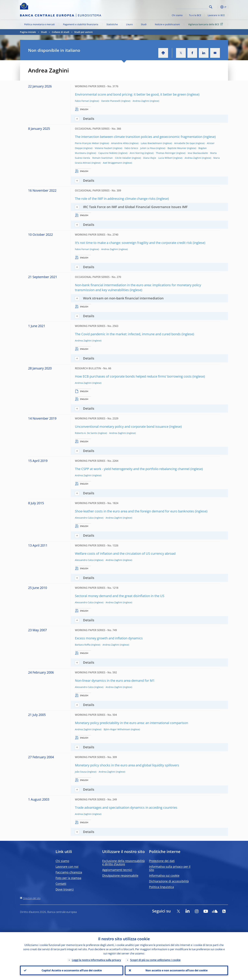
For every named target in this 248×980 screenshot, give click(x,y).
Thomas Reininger (166, 153)
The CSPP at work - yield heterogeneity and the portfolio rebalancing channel (132, 469)
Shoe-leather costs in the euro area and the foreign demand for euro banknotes (134, 511)
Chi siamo (177, 15)
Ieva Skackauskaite (198, 153)
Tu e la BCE (195, 15)
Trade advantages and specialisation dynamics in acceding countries (126, 807)
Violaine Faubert (104, 148)
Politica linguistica (161, 887)
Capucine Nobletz (108, 153)
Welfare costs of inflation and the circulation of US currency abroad (125, 553)
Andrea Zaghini (141, 101)
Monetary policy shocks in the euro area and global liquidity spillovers (127, 765)
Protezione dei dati (162, 861)
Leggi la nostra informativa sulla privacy (96, 960)
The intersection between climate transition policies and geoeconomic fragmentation (139, 137)
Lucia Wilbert (165, 158)
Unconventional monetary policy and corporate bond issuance (122, 427)
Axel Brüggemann (113, 163)
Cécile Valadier (123, 158)
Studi (144, 24)
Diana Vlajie (150, 158)
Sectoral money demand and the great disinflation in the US (120, 596)
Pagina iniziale (28, 32)
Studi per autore (83, 32)
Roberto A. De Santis (86, 433)
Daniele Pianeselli (111, 101)
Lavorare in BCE (216, 15)
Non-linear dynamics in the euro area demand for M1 (115, 680)
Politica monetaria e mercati (39, 24)
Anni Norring (137, 153)
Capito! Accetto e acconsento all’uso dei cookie (72, 970)
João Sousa (81, 772)
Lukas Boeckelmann (151, 143)
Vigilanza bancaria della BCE (206, 24)
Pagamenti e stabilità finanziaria (81, 24)
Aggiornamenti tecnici (117, 870)
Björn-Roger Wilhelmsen (117, 729)
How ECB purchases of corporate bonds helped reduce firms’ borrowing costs (133, 376)
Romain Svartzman (103, 158)
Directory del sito (32, 898)
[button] (217, 7)
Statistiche (112, 24)
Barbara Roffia (83, 645)
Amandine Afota (120, 143)
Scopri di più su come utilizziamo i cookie (155, 960)
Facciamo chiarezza (69, 872)
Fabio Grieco (131, 148)
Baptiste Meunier (177, 148)
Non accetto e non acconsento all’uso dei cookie (176, 970)
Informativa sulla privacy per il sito (170, 868)
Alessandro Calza (84, 518)
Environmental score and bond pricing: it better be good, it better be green (131, 94)
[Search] (192, 7)
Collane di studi (61, 32)
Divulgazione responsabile (120, 875)
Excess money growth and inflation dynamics (109, 638)
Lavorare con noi (67, 867)
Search (211, 7)
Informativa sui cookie (164, 875)
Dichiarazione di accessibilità (169, 881)
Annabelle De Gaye (185, 143)
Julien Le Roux (148, 148)
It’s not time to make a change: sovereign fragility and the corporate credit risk (133, 243)
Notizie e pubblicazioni (167, 24)
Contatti (61, 884)
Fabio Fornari (82, 101)
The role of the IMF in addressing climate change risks (115, 199)
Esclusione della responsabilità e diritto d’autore (123, 862)
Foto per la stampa (68, 878)
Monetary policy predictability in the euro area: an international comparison (131, 723)
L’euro (129, 24)
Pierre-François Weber (87, 143)
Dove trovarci (65, 889)
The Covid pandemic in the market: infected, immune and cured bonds (128, 334)
